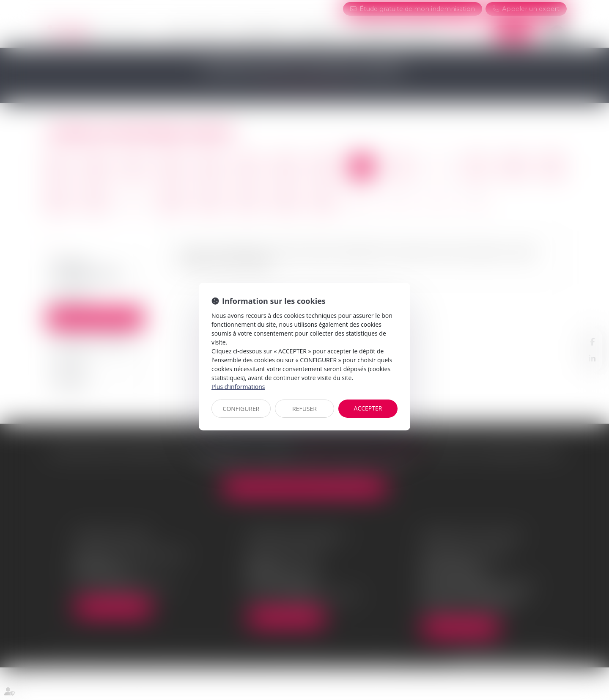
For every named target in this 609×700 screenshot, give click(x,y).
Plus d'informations (238, 387)
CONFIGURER (241, 409)
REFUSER (304, 409)
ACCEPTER (368, 408)
